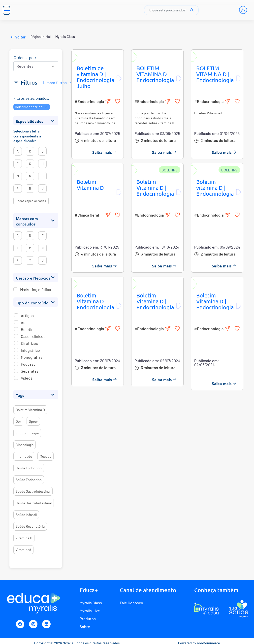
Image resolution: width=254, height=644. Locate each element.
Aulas (26, 322)
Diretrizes (29, 343)
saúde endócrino (29, 480)
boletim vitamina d (30, 410)
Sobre (85, 627)
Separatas (30, 371)
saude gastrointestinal (33, 491)
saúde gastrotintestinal (34, 503)
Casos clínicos (33, 336)
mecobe (46, 456)
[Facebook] (20, 624)
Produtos (88, 619)
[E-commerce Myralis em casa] (206, 609)
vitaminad (23, 550)
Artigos (27, 315)
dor (18, 421)
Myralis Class (91, 603)
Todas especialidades (31, 201)
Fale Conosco (131, 603)
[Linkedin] (46, 624)
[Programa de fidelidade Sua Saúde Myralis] (239, 609)
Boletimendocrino (32, 107)
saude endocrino (29, 468)
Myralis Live (90, 611)
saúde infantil (26, 515)
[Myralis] (62, 10)
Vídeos (27, 378)
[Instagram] (33, 624)
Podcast (28, 364)
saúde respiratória (30, 526)
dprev (33, 421)
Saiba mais (105, 152)
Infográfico (30, 350)
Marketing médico (36, 290)
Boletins (28, 329)
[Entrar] (243, 10)
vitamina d (24, 538)
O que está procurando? (171, 10)
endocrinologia (27, 433)
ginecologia (25, 445)
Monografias (32, 357)
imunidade (24, 456)
